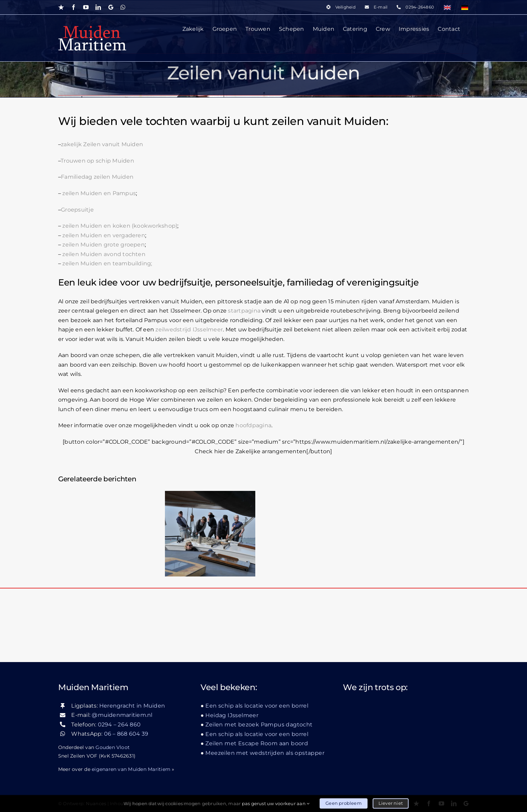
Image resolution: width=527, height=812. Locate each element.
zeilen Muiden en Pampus (99, 193)
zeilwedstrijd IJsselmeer (189, 329)
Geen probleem (344, 803)
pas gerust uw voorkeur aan (276, 803)
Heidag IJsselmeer (232, 715)
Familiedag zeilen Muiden (97, 177)
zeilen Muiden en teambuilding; (106, 263)
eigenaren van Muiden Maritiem (131, 769)
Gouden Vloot (113, 747)
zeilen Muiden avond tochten (104, 254)
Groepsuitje (77, 210)
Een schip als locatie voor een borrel (257, 706)
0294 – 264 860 (119, 725)
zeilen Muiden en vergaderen (104, 235)
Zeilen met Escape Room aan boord (257, 743)
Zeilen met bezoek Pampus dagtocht (259, 725)
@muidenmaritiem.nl (122, 715)
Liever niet (391, 803)
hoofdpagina (253, 425)
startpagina (244, 311)
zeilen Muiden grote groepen (103, 245)
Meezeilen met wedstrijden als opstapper (265, 753)
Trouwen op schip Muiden (97, 161)
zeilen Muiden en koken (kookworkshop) (120, 226)
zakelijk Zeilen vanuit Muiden (102, 144)
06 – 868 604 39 (126, 734)
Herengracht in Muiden (132, 706)
